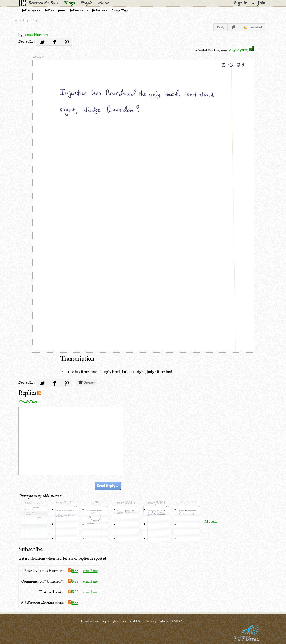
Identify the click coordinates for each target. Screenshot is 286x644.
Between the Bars (43, 3)
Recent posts (56, 10)
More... (211, 521)
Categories (33, 10)
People (86, 3)
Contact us (89, 621)
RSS (73, 571)
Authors (101, 10)
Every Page (119, 10)
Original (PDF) (241, 51)
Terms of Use (131, 621)
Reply (220, 27)
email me (90, 571)
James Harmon (36, 35)
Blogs (69, 3)
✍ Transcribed (252, 27)
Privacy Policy (156, 621)
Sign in (241, 3)
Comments (80, 10)
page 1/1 (38, 57)
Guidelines (28, 402)
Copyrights (109, 621)
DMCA (176, 621)
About (103, 3)
